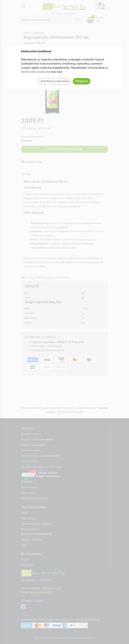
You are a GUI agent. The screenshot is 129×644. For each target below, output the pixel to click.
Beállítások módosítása (55, 81)
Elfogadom (82, 81)
